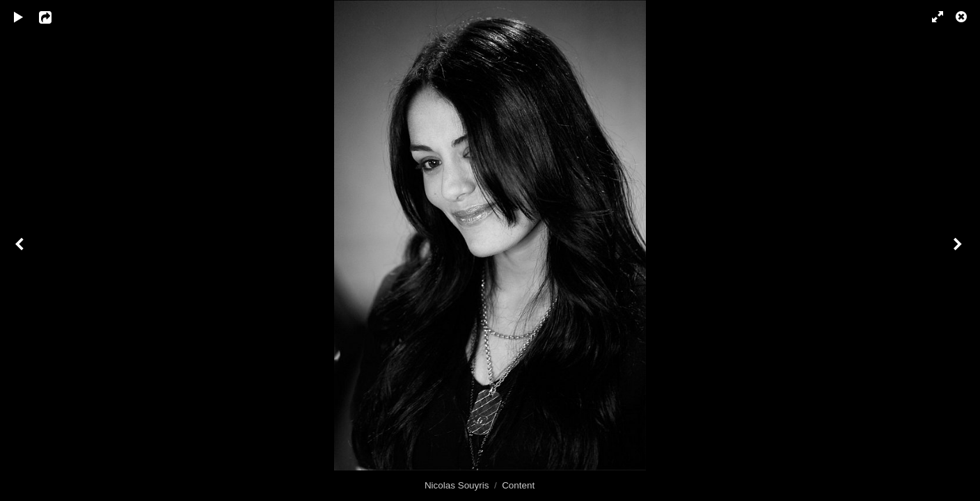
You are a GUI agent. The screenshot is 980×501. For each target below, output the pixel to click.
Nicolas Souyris (457, 485)
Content (518, 485)
